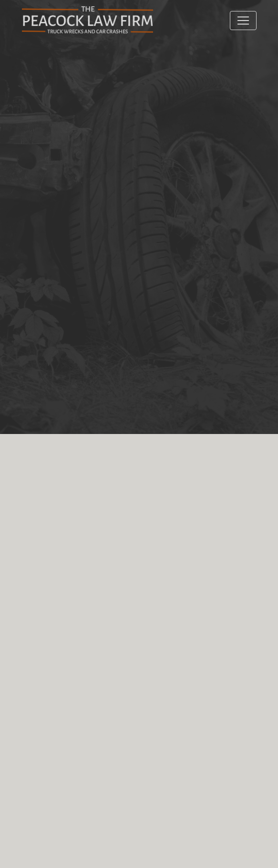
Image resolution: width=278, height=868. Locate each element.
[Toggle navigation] (243, 21)
